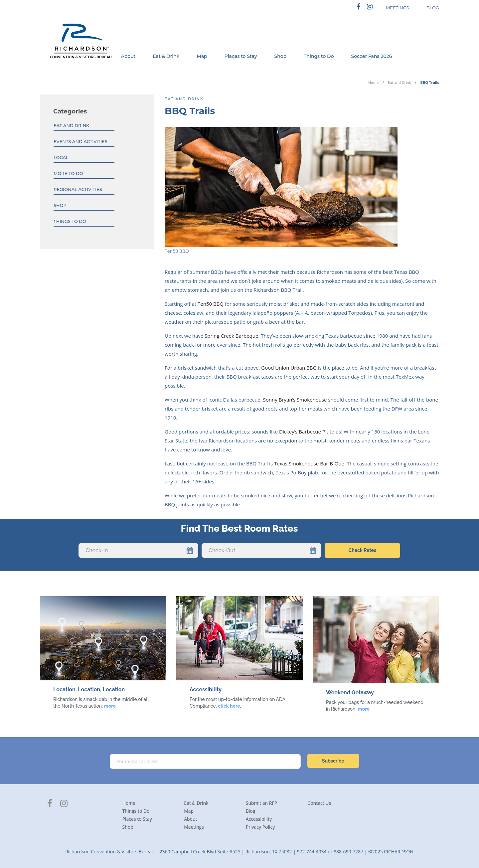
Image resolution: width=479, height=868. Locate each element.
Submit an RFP (261, 803)
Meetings (194, 827)
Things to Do (319, 56)
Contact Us (319, 803)
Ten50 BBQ (211, 304)
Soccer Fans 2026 (372, 56)
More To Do (68, 173)
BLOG (433, 8)
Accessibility (259, 819)
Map (202, 56)
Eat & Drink (166, 56)
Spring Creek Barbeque (231, 336)
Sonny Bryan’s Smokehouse (295, 400)
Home (373, 82)
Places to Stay (241, 56)
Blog (251, 811)
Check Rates (362, 550)
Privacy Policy (260, 827)
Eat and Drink (399, 82)
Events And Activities (80, 141)
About (128, 56)
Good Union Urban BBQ (289, 368)
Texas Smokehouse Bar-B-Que (309, 463)
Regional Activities (78, 189)
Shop (281, 56)
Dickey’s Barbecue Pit (304, 432)
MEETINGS (398, 8)
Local (61, 157)
